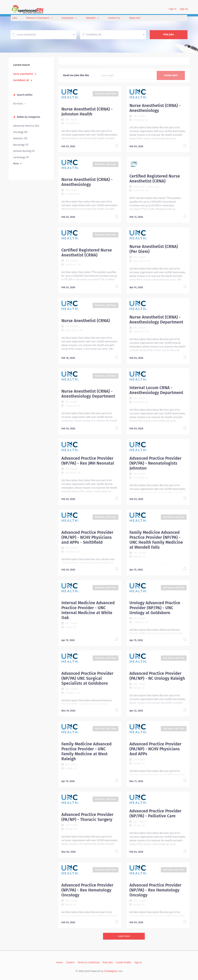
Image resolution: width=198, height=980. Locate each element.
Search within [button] (24, 95)
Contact (70, 962)
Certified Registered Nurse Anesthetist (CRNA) (155, 179)
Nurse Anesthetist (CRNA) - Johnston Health (87, 112)
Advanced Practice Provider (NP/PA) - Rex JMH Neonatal (88, 461)
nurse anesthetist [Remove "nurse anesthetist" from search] (23, 74)
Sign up (184, 9)
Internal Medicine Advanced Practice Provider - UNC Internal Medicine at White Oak (88, 610)
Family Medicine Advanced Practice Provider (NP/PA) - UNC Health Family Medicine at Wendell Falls (156, 540)
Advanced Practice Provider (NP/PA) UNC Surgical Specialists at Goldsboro (87, 678)
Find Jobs (169, 34)
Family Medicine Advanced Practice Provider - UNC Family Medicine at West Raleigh (86, 751)
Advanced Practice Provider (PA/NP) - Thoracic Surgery (87, 817)
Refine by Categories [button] (28, 117)
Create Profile (124, 962)
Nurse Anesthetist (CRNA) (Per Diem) (154, 249)
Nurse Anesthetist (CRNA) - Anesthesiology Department (156, 320)
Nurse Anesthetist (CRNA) (86, 321)
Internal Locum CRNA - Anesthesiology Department (156, 390)
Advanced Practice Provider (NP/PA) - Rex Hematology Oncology (87, 890)
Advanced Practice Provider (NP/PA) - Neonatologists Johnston (155, 463)
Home (59, 962)
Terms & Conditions (89, 962)
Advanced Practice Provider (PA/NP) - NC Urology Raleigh (157, 676)
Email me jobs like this (76, 75)
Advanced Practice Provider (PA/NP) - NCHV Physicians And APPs (155, 749)
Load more (124, 936)
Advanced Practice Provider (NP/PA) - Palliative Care (155, 813)
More (16, 164)
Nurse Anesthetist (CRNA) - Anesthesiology (155, 108)
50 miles (18, 104)
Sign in (173, 9)
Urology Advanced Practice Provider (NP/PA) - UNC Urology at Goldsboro (155, 608)
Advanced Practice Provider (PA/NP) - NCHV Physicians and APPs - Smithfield (87, 537)
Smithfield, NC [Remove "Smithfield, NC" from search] (21, 80)
